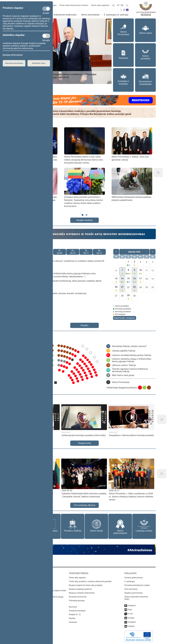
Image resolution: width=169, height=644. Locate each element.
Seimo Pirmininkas (121, 382)
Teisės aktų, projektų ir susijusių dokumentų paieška (90, 581)
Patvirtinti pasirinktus (14, 63)
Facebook (132, 606)
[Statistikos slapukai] (46, 36)
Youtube (131, 618)
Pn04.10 (73, 252)
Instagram (132, 622)
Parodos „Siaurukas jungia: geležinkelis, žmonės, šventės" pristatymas (54, 293)
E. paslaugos (130, 581)
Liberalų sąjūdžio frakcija (124, 351)
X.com (130, 614)
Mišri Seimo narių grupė (123, 375)
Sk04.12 (99, 252)
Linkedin (131, 626)
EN (122, 5)
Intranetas (73, 622)
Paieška (72, 618)
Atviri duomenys (131, 589)
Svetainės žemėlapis (77, 611)
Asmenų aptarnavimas (134, 578)
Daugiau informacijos (13, 55)
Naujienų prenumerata (133, 593)
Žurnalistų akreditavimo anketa (137, 585)
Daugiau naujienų (85, 220)
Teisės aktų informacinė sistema (74, 5)
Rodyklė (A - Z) (75, 614)
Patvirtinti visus (39, 63)
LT (118, 5)
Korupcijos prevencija (78, 597)
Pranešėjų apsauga (77, 601)
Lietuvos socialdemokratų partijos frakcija (132, 355)
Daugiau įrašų (84, 443)
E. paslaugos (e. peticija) (116, 15)
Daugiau (84, 325)
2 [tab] (86, 216)
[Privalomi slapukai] (46, 9)
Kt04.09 (60, 252)
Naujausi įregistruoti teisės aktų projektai (86, 585)
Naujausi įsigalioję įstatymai (80, 589)
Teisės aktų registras (100, 5)
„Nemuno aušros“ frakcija (124, 365)
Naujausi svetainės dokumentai (82, 593)
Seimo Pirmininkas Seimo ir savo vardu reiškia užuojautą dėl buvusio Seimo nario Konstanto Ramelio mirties (84, 160)
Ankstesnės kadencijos (65, 15)
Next (107, 55)
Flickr (130, 610)
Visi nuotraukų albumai (85, 505)
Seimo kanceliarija (90, 15)
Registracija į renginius (124, 318)
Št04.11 (86, 252)
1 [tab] (83, 216)
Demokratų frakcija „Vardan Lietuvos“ (129, 346)
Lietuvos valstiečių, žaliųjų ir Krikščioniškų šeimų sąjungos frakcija (132, 360)
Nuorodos (73, 607)
